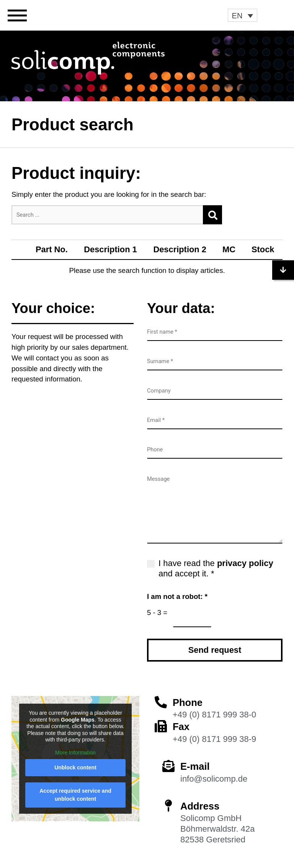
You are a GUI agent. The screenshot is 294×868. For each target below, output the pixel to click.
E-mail (195, 766)
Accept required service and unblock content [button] (75, 795)
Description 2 (180, 249)
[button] (243, 15)
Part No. (52, 249)
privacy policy (245, 563)
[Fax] (161, 726)
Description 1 (110, 249)
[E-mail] (168, 766)
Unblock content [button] (75, 767)
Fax (181, 727)
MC (229, 249)
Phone (188, 703)
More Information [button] (75, 752)
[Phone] (161, 702)
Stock (263, 249)
